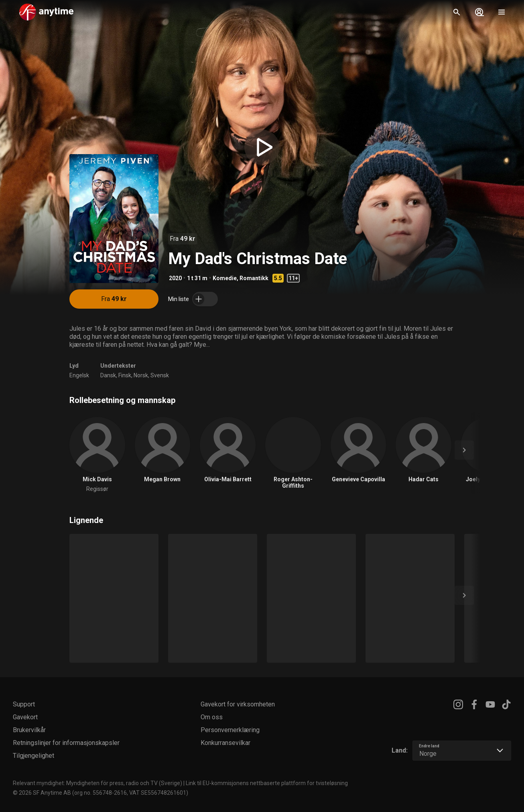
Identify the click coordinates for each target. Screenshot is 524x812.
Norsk (141, 375)
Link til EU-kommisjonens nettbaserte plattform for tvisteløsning (267, 783)
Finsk (125, 375)
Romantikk (254, 278)
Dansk (108, 375)
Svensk (160, 375)
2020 (175, 278)
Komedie (225, 278)
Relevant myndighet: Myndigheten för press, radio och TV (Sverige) (97, 783)
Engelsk (79, 375)
